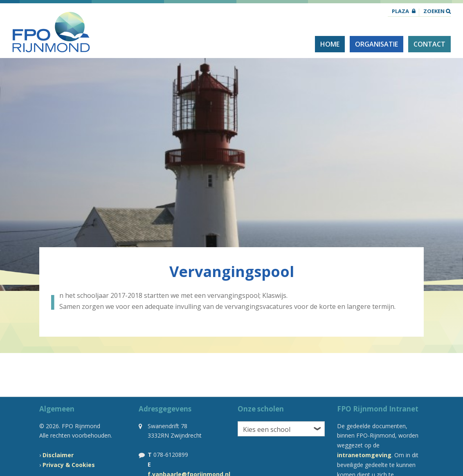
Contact (429, 44)
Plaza (400, 12)
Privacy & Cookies (69, 465)
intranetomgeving (364, 455)
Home (330, 44)
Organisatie (376, 44)
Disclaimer (58, 455)
